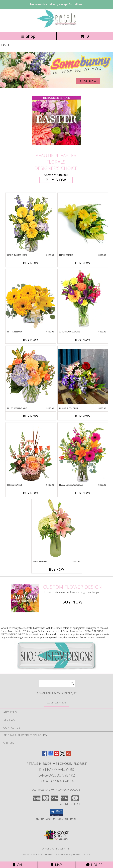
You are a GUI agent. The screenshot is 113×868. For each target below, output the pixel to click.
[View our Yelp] (69, 755)
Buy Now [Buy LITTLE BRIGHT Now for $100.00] (83, 263)
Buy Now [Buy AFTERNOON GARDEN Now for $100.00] (83, 340)
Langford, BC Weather (56, 849)
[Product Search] (57, 683)
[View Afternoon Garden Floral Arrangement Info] (83, 300)
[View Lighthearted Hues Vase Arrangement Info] (31, 223)
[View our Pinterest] (57, 755)
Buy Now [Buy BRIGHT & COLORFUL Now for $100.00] (83, 416)
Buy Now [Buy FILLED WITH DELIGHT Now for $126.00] (31, 416)
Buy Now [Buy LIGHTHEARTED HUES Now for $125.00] (31, 263)
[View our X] (63, 755)
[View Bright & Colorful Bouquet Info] (83, 376)
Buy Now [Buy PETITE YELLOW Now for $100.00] (31, 340)
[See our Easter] (56, 70)
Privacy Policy (32, 854)
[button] (56, 813)
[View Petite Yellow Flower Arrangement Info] (31, 300)
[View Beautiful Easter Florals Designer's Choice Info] (57, 121)
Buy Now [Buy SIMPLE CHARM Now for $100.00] (57, 569)
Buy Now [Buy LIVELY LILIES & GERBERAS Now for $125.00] (83, 493)
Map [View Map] (56, 865)
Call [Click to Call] (19, 865)
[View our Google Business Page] (51, 755)
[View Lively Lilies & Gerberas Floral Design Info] (83, 453)
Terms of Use (82, 854)
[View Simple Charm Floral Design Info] (57, 529)
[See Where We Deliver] (57, 703)
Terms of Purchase (58, 854)
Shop (28, 36)
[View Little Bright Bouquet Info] (83, 223)
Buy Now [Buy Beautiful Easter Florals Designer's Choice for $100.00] (56, 180)
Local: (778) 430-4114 (57, 781)
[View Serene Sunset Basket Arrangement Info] (31, 453)
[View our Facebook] (45, 755)
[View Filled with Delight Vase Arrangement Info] (31, 376)
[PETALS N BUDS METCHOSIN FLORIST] (57, 27)
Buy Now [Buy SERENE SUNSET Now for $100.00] (31, 493)
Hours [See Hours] (94, 865)
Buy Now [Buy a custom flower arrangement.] (73, 602)
